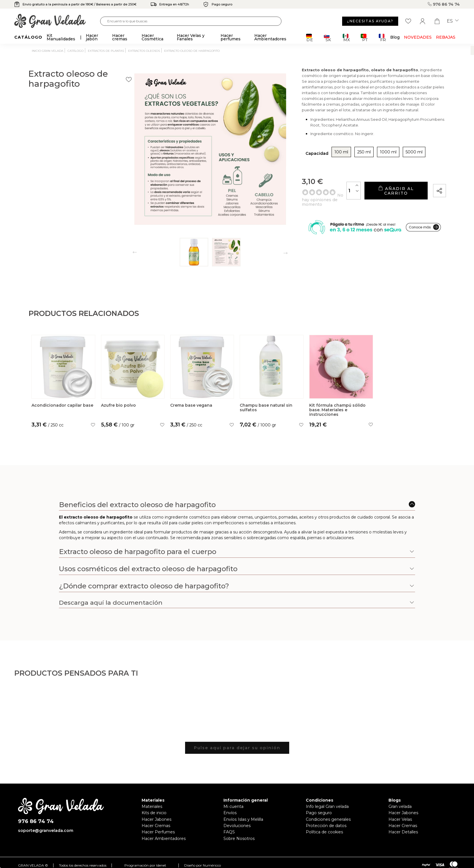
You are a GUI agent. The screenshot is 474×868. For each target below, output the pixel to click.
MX (346, 38)
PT (364, 38)
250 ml (314, 156)
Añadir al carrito (379, 193)
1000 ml (338, 156)
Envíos (230, 813)
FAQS (229, 832)
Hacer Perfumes (158, 832)
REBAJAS (446, 37)
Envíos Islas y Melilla (243, 819)
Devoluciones (237, 826)
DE (310, 38)
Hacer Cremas (156, 826)
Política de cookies (324, 832)
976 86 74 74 (444, 4)
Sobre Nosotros (239, 839)
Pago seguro (319, 813)
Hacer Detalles (403, 832)
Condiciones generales (328, 819)
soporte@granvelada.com (46, 831)
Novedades (418, 37)
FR (382, 38)
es (453, 21)
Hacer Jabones (156, 819)
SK (327, 38)
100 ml (291, 156)
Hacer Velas (400, 819)
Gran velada (400, 806)
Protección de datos (326, 826)
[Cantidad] (321, 192)
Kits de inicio (154, 813)
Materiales (152, 806)
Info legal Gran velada (327, 806)
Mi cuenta (233, 806)
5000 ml (364, 156)
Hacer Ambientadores (164, 839)
